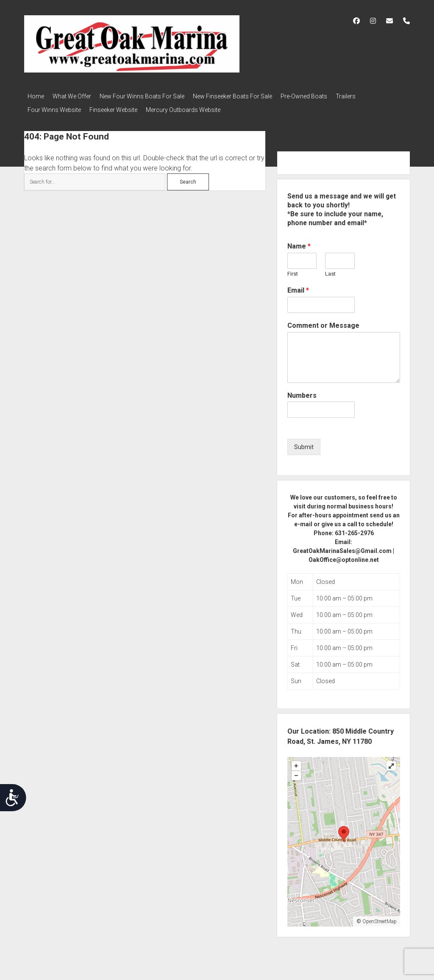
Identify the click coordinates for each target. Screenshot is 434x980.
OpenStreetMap (380, 916)
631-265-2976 (354, 528)
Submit (304, 442)
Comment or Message (323, 320)
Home (36, 96)
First (293, 269)
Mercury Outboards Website (192, 107)
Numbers (302, 390)
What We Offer (76, 96)
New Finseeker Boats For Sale (245, 96)
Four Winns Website (54, 107)
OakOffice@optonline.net (344, 555)
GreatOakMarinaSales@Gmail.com (342, 546)
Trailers (367, 96)
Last (330, 269)
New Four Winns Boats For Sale (150, 96)
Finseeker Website (118, 107)
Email (298, 285)
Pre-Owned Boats (321, 96)
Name (299, 241)
